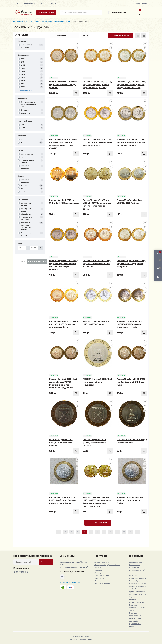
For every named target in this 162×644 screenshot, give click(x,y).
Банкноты (98, 570)
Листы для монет (101, 573)
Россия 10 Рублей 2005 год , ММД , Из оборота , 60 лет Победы (130, 500)
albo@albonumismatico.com (71, 582)
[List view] (138, 36)
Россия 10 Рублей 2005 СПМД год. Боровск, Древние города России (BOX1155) (97, 142)
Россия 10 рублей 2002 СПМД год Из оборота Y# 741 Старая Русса (131, 382)
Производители (135, 624)
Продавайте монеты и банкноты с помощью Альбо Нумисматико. (138, 586)
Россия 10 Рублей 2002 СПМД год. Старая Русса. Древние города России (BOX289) (97, 85)
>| (137, 532)
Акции (132, 626)
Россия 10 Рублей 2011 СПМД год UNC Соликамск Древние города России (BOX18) (131, 142)
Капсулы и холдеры (102, 576)
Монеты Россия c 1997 (62, 21)
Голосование (134, 567)
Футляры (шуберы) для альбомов (107, 565)
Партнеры (133, 613)
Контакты (133, 600)
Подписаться (46, 562)
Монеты (20, 21)
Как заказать (29, 3)
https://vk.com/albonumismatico (62, 577)
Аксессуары (99, 578)
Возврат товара (135, 618)
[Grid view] (144, 36)
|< (58, 532)
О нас (18, 3)
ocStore (86, 637)
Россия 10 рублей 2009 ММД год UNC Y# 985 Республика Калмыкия (97, 264)
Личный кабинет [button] (141, 3)
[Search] (62, 13)
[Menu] (46, 13)
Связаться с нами (136, 616)
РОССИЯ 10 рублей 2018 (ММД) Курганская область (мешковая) (98, 382)
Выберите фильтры (37, 261)
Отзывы (53, 3)
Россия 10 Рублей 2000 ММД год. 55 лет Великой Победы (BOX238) (63, 85)
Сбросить (21, 261)
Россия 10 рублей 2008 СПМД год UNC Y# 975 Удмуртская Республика (131, 264)
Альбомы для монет (102, 562)
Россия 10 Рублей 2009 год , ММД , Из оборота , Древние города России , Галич (63, 500)
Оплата (42, 3)
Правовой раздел (136, 581)
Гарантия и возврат (137, 602)
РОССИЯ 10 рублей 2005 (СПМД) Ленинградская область (61, 443)
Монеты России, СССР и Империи (39, 21)
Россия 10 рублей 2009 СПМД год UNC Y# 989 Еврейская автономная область (63, 324)
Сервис (132, 597)
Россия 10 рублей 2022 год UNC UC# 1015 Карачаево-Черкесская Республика (130, 324)
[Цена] (22, 248)
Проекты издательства (103, 581)
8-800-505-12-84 (119, 13)
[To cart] (76, 93)
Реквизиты (133, 605)
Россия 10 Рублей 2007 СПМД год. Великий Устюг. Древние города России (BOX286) (131, 85)
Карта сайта (134, 621)
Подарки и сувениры (102, 584)
